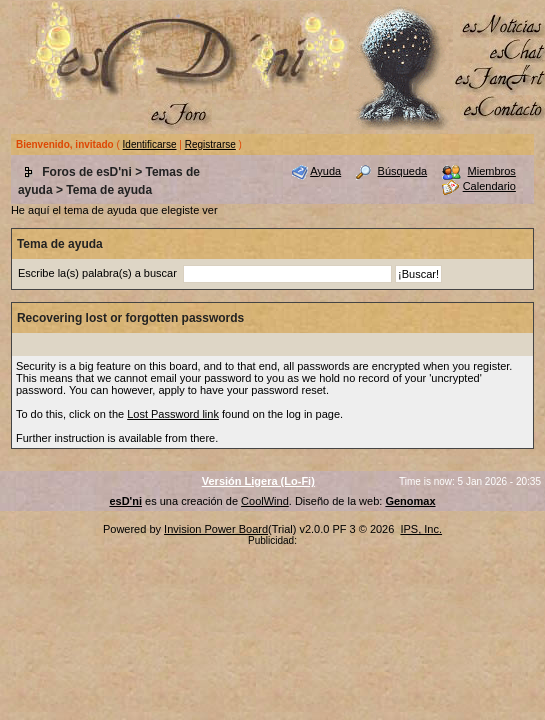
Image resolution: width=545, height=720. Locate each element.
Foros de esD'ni (87, 172)
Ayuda (325, 171)
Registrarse (210, 144)
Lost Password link (173, 414)
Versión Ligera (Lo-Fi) (258, 481)
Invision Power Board (216, 529)
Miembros (492, 171)
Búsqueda (403, 171)
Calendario (489, 186)
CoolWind (265, 501)
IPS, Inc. (421, 529)
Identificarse (150, 144)
